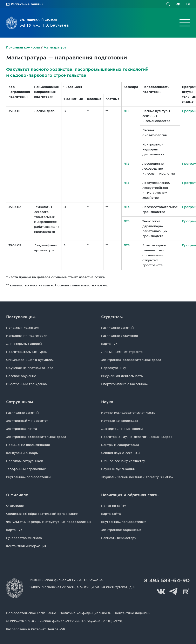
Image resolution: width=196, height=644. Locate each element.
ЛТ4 (127, 207)
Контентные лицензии (133, 613)
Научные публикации (118, 469)
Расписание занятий (27, 4)
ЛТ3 (126, 183)
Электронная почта (22, 429)
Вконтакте (161, 592)
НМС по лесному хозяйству (123, 461)
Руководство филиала (24, 538)
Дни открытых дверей (24, 344)
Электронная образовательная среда (131, 360)
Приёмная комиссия (23, 47)
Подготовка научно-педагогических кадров (137, 437)
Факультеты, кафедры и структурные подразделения (49, 522)
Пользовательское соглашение (31, 613)
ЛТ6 (127, 245)
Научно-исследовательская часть (128, 413)
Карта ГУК (109, 344)
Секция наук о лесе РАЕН (121, 453)
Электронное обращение (121, 530)
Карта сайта (111, 514)
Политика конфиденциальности (86, 613)
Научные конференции (120, 421)
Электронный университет (27, 421)
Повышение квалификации (28, 445)
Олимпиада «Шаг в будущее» (30, 360)
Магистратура (55, 47)
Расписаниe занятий (117, 328)
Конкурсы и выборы (22, 453)
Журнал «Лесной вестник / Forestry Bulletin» (137, 477)
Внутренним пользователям (29, 477)
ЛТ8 (127, 221)
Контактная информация (26, 546)
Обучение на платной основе (30, 368)
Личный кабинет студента (122, 352)
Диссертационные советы (122, 429)
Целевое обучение (21, 376)
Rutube (186, 592)
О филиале (15, 506)
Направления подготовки (27, 336)
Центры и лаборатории (120, 445)
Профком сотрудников (25, 461)
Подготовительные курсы (27, 352)
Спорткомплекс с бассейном (124, 384)
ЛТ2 (126, 164)
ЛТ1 (126, 111)
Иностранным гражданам (27, 384)
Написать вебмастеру (119, 538)
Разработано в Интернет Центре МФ (36, 629)
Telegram (173, 592)
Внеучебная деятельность (122, 376)
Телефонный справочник (26, 469)
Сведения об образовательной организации (42, 514)
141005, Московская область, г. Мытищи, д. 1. (82, 587)
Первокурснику (114, 368)
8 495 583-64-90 (167, 580)
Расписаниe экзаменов (120, 336)
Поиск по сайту (114, 506)
